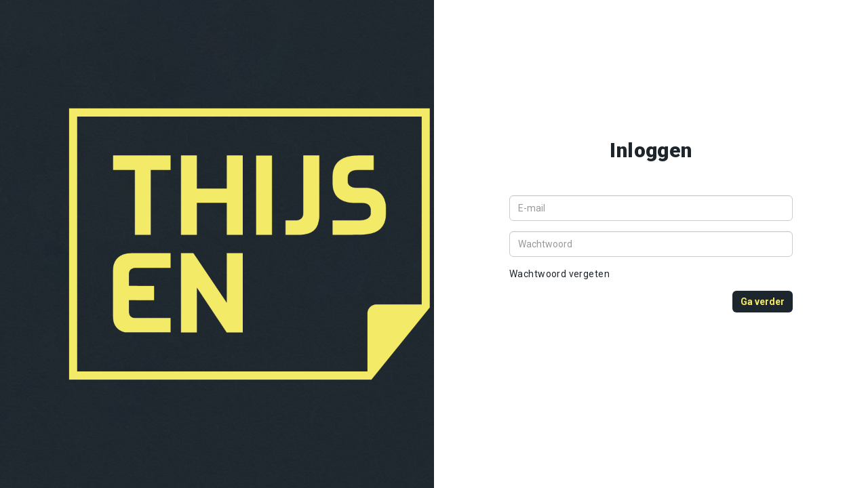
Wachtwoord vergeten (559, 274)
